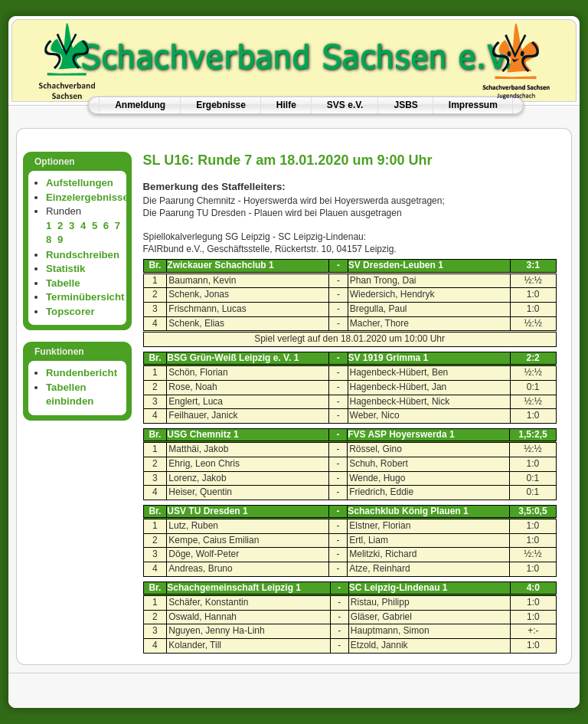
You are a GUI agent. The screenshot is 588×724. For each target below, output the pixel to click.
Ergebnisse (221, 105)
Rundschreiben (83, 255)
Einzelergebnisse (87, 197)
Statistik (65, 269)
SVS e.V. (345, 105)
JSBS (405, 105)
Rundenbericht (82, 373)
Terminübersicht (85, 297)
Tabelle (63, 283)
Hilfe (286, 105)
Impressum (473, 105)
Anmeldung (140, 105)
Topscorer (70, 311)
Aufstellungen (80, 183)
